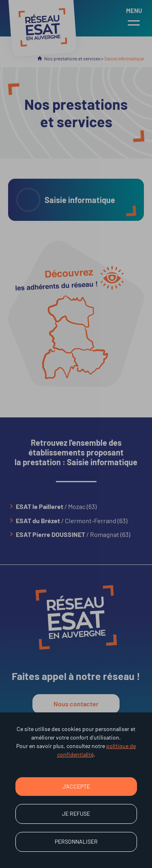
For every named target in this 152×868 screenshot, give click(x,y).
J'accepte (76, 786)
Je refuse (76, 813)
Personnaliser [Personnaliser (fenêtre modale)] (76, 841)
